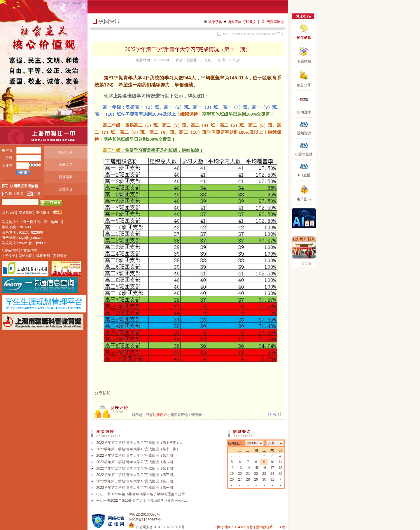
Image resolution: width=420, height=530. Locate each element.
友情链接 (43, 213)
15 (256, 468)
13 (240, 468)
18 (280, 468)
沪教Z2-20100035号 (144, 515)
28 (248, 479)
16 (264, 468)
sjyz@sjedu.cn (31, 238)
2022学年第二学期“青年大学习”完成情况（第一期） (136, 488)
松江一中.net (231, 34)
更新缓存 (60, 256)
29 (256, 479)
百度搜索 (66, 177)
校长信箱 (11, 251)
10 (272, 462)
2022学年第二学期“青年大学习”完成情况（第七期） (136, 468)
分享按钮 (103, 393)
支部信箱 (30, 251)
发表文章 (66, 165)
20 (240, 474)
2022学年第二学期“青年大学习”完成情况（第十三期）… (140, 443)
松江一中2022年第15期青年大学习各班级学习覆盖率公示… (142, 501)
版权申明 (43, 256)
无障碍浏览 (275, 22)
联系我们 (9, 213)
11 (280, 462)
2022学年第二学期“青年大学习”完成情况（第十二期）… (140, 449)
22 (256, 474)
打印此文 (249, 22)
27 (240, 479)
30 (264, 479)
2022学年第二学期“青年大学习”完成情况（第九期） (136, 456)
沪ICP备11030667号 (145, 520)
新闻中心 (250, 34)
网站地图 (26, 256)
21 (248, 474)
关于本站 (9, 256)
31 (272, 479)
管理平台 (66, 189)
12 (232, 468)
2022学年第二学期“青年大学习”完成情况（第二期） (136, 481)
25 (280, 474)
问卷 (34, 194)
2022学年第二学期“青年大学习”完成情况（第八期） (136, 462)
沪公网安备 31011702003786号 (157, 527)
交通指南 (26, 213)
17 (272, 468)
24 (272, 474)
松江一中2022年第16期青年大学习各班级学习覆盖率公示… (142, 494)
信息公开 (66, 152)
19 (232, 474)
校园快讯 (265, 34)
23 (264, 474)
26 (232, 479)
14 (248, 468)
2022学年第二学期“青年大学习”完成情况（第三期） (136, 475)
